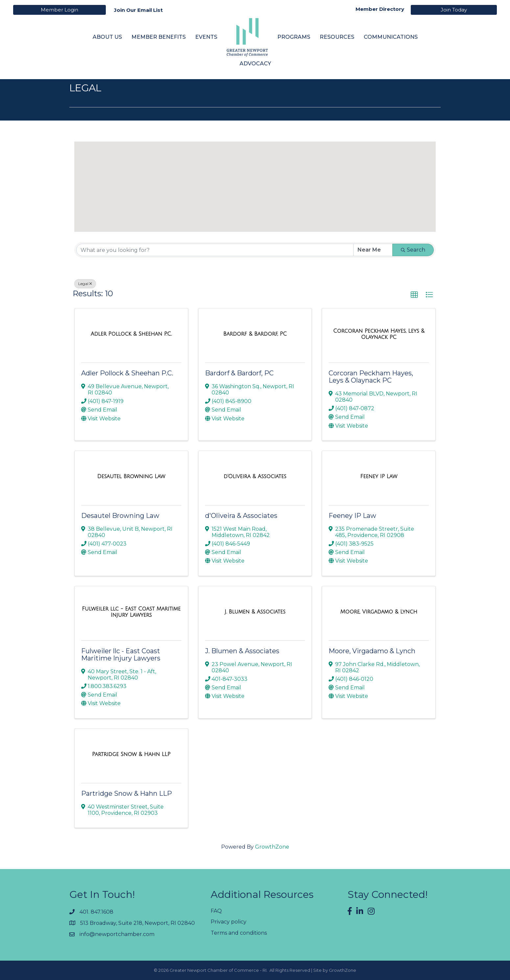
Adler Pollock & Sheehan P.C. (127, 373)
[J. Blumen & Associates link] (255, 612)
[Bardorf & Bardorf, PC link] (255, 334)
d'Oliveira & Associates (241, 516)
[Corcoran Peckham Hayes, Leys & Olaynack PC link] (379, 334)
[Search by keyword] (215, 250)
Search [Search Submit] (413, 250)
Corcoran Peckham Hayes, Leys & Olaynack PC (371, 377)
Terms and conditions (239, 933)
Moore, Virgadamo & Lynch (372, 651)
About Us (107, 37)
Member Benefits (159, 37)
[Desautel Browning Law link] (131, 477)
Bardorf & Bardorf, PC (239, 373)
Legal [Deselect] (85, 284)
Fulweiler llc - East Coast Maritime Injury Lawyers (121, 655)
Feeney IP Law (352, 516)
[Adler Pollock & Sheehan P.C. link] (131, 334)
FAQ (216, 911)
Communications (391, 37)
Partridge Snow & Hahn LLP (127, 793)
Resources (337, 37)
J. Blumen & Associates (242, 651)
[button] (261, 208)
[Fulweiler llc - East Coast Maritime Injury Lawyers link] (131, 612)
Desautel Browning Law (120, 516)
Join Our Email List (138, 10)
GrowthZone (272, 847)
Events (206, 37)
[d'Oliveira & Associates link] (255, 477)
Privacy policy (229, 922)
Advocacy (255, 64)
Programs (294, 37)
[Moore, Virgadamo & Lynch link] (379, 612)
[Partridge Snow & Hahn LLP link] (131, 754)
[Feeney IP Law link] (379, 477)
